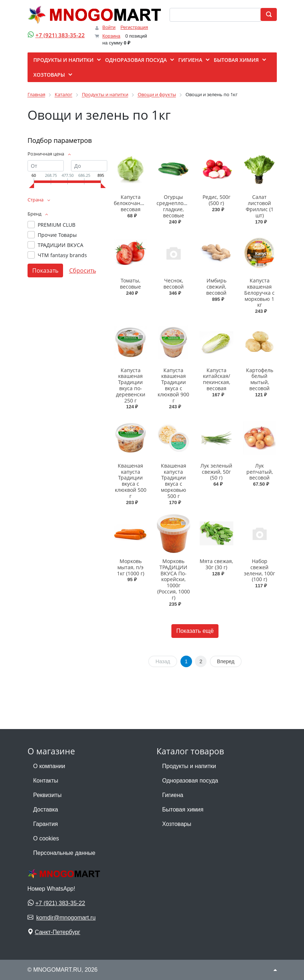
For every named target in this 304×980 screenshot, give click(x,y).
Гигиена (173, 795)
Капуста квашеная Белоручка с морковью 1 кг (259, 293)
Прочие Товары (57, 235)
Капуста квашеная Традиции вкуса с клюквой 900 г (173, 385)
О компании (49, 766)
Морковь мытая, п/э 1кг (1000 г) (131, 567)
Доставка (46, 809)
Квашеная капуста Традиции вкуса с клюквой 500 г (131, 481)
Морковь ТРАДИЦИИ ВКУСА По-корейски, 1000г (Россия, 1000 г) (174, 579)
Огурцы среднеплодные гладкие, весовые (176, 206)
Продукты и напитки (189, 766)
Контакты (46, 781)
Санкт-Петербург (57, 932)
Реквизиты (47, 795)
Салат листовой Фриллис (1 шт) (260, 206)
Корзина (112, 36)
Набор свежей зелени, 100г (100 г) (259, 570)
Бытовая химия (183, 809)
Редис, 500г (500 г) (216, 200)
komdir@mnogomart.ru (66, 918)
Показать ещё (195, 631)
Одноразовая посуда (190, 781)
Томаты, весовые (130, 284)
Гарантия (46, 824)
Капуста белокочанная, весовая (132, 203)
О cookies (46, 838)
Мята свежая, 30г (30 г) (216, 564)
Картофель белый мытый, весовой (260, 379)
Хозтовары (177, 824)
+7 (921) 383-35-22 (60, 35)
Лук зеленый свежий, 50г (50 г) (216, 472)
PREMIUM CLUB (57, 225)
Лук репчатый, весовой (260, 472)
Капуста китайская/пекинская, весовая (216, 379)
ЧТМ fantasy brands (62, 255)
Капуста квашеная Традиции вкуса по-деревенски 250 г (131, 385)
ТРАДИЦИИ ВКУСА (61, 245)
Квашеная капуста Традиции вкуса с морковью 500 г (174, 481)
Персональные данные (64, 853)
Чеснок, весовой (174, 284)
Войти (109, 27)
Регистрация (134, 27)
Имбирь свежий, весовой (216, 287)
